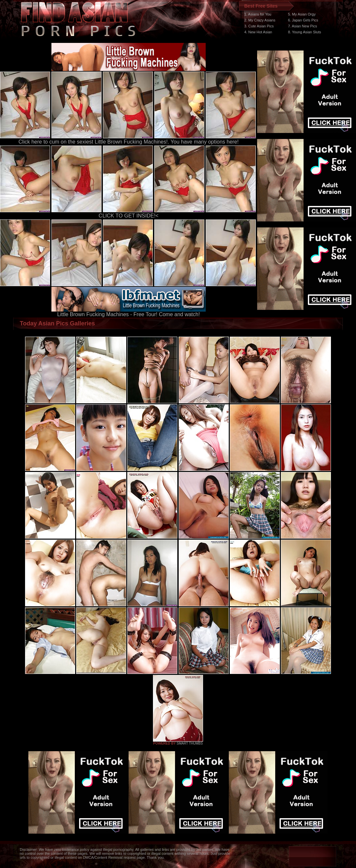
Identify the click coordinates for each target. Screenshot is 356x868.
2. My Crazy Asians (260, 20)
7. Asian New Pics (303, 26)
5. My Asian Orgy (302, 14)
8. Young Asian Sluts (305, 32)
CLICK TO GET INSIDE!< (129, 216)
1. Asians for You (258, 14)
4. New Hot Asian (258, 32)
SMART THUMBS (190, 743)
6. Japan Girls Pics (303, 20)
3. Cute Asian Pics (259, 26)
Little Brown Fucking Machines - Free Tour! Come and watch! (129, 312)
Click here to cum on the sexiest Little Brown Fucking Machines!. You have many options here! (129, 142)
